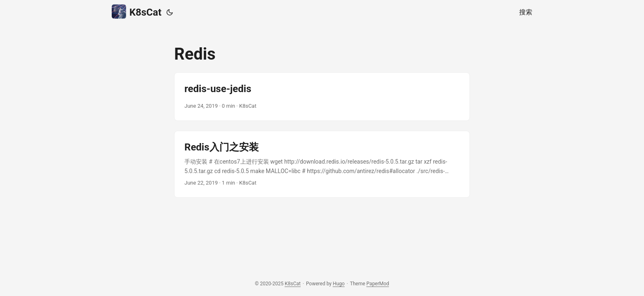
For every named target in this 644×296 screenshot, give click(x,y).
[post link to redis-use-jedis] (322, 97)
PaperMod (378, 284)
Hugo (339, 284)
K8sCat (137, 12)
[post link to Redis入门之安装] (322, 164)
